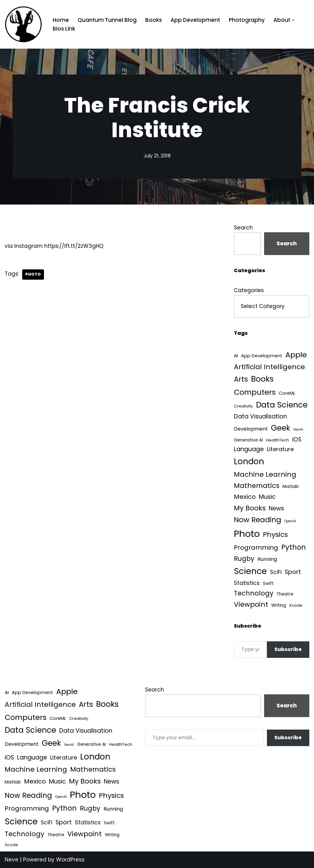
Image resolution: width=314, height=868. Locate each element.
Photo (33, 274)
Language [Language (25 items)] (249, 449)
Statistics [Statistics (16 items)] (247, 583)
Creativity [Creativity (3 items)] (243, 406)
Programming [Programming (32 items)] (256, 547)
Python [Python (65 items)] (294, 547)
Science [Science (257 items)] (250, 571)
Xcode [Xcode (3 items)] (296, 605)
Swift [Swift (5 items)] (268, 583)
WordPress (70, 860)
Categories (249, 290)
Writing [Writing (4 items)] (279, 605)
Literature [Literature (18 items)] (280, 449)
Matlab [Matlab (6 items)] (291, 486)
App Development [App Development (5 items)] (262, 356)
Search (243, 228)
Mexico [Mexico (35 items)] (245, 497)
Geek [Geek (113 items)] (281, 428)
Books (154, 20)
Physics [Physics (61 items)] (275, 535)
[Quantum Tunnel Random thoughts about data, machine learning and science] (23, 24)
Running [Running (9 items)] (267, 559)
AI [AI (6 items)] (236, 356)
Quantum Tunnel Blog (107, 20)
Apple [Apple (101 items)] (296, 355)
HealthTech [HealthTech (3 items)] (278, 440)
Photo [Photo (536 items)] (247, 534)
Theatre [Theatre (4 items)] (285, 594)
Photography (247, 20)
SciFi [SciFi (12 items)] (276, 572)
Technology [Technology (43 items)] (254, 593)
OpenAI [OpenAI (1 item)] (290, 521)
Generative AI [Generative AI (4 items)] (248, 440)
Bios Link (64, 29)
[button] (293, 20)
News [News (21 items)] (276, 508)
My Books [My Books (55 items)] (250, 508)
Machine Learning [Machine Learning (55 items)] (265, 474)
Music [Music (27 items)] (267, 497)
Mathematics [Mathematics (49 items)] (257, 486)
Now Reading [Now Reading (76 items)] (258, 520)
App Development (195, 20)
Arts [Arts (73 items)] (241, 379)
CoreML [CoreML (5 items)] (287, 393)
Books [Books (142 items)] (262, 379)
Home (61, 20)
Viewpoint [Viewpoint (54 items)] (251, 604)
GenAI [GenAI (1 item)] (298, 429)
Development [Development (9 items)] (251, 429)
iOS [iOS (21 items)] (297, 439)
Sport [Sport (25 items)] (293, 572)
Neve (12, 860)
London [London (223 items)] (249, 461)
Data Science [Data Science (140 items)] (282, 405)
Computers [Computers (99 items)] (255, 392)
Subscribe (288, 649)
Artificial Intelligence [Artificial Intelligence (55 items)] (269, 367)
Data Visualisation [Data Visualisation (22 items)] (260, 416)
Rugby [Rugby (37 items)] (244, 559)
